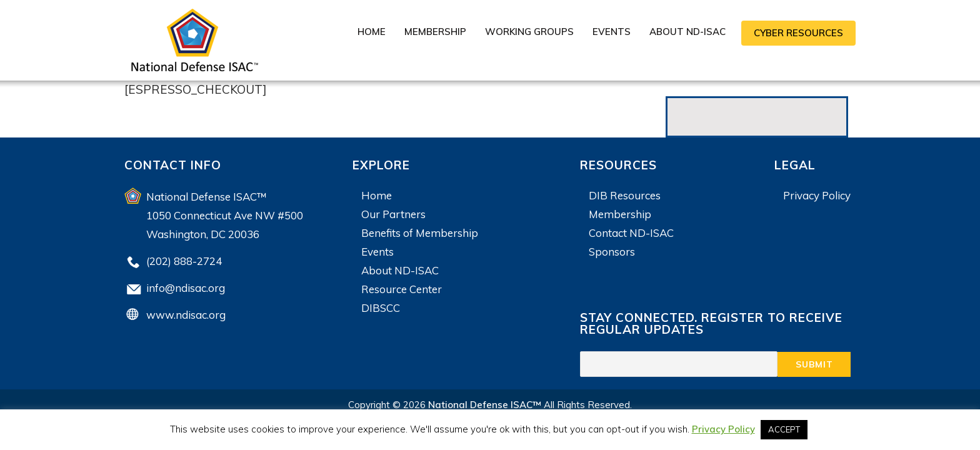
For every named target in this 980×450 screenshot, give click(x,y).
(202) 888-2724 (184, 261)
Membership (435, 32)
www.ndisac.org (186, 315)
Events (612, 32)
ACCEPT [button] (784, 429)
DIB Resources (625, 195)
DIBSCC (381, 308)
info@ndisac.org (186, 288)
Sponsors (612, 252)
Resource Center (402, 289)
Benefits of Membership (420, 233)
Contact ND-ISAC (631, 233)
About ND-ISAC (687, 32)
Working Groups (529, 32)
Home (372, 32)
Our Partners (393, 214)
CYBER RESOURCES (798, 33)
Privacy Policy (817, 195)
